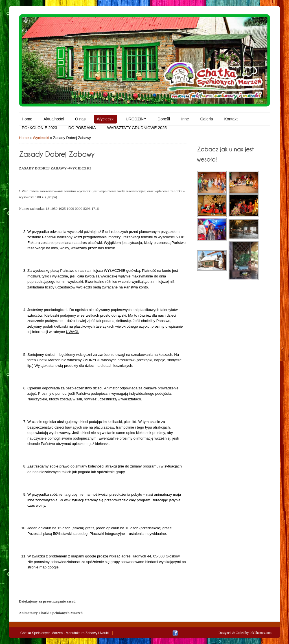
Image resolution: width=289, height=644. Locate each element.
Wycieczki (106, 119)
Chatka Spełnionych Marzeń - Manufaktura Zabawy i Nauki (64, 633)
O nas (80, 119)
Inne (185, 119)
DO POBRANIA (82, 128)
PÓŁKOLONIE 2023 (39, 128)
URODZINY (136, 119)
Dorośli (164, 119)
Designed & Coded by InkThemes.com (245, 633)
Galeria (206, 119)
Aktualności (54, 119)
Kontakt (231, 119)
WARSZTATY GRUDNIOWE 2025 (137, 128)
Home (27, 119)
